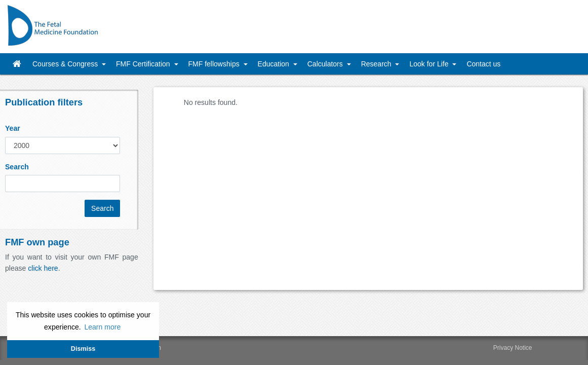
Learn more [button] (102, 327)
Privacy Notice (513, 348)
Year (13, 128)
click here (43, 268)
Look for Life (430, 64)
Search (17, 167)
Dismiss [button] (83, 349)
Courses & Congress (66, 64)
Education (275, 64)
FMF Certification (144, 64)
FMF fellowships (215, 64)
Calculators (326, 64)
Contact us (483, 64)
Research (377, 64)
